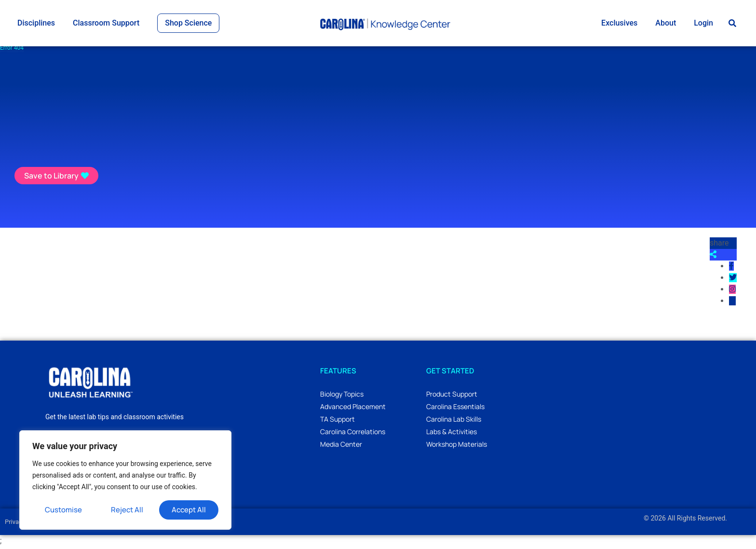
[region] (125, 480)
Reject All (127, 510)
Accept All (189, 510)
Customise (63, 510)
